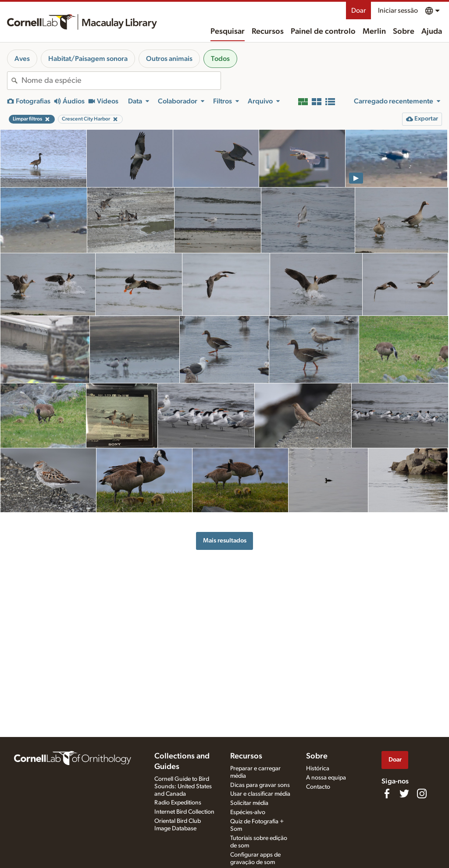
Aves (22, 59)
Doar (358, 11)
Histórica (318, 769)
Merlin (374, 32)
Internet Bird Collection (184, 812)
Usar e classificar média (260, 794)
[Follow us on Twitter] (404, 794)
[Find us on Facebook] (387, 794)
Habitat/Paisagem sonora (88, 59)
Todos (220, 59)
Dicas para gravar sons (260, 785)
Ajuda (432, 32)
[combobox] (121, 81)
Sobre (404, 32)
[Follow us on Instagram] (422, 794)
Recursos (268, 32)
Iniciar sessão (398, 11)
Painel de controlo (323, 32)
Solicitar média (249, 803)
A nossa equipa (326, 778)
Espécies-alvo (248, 812)
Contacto (318, 787)
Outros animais (169, 59)
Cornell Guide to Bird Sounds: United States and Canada (183, 787)
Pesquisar (228, 32)
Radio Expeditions (178, 803)
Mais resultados (225, 540)
